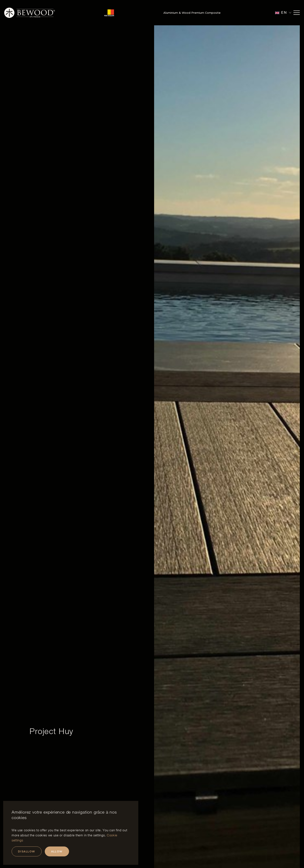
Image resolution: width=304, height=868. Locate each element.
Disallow (27, 851)
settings (99, 835)
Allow (57, 851)
